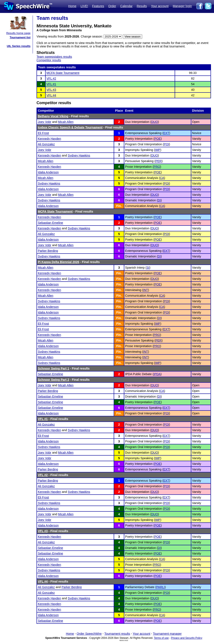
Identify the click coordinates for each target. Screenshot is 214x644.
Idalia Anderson (48, 172)
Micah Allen (66, 122)
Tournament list (20, 37)
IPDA (157, 374)
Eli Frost (43, 133)
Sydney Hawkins (79, 155)
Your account (160, 6)
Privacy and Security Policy (187, 638)
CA (162, 178)
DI (159, 200)
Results (142, 6)
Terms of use (161, 638)
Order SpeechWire (89, 634)
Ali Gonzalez (46, 144)
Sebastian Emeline (50, 223)
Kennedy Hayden (49, 139)
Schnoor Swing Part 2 (53, 380)
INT (146, 290)
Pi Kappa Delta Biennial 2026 (58, 262)
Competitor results (49, 60)
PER (159, 161)
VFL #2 (51, 78)
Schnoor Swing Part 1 (53, 368)
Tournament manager (167, 634)
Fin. (119, 206)
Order (112, 6)
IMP (158, 150)
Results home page (18, 33)
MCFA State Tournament (63, 73)
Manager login (182, 6)
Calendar (126, 6)
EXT (166, 133)
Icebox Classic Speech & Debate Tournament (70, 127)
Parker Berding (48, 251)
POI (166, 144)
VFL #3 (51, 90)
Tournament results (117, 634)
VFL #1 (51, 84)
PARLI (160, 587)
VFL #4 (51, 95)
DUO (154, 122)
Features (98, 6)
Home (72, 6)
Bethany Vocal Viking (53, 116)
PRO (157, 167)
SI (148, 268)
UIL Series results (19, 46)
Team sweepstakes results (54, 57)
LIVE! (84, 6)
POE (158, 139)
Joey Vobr (45, 122)
